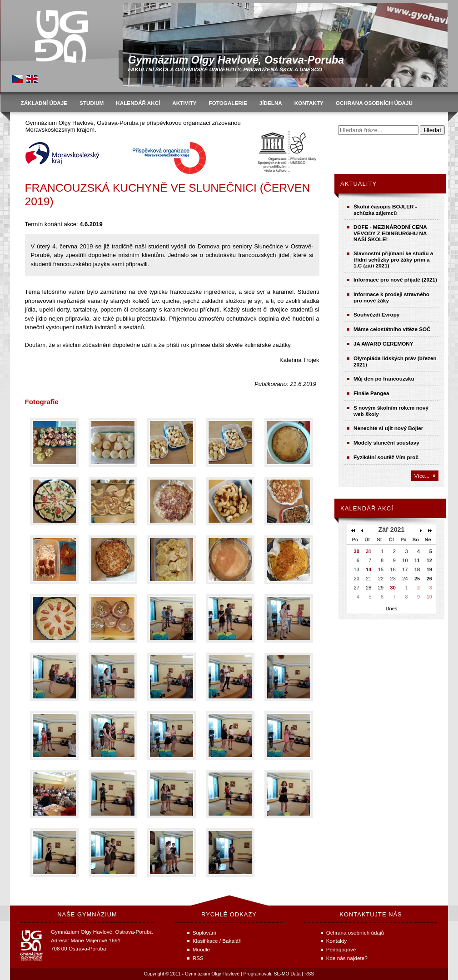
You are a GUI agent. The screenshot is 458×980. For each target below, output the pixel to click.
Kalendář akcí (367, 508)
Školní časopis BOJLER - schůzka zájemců (385, 210)
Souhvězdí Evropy (376, 314)
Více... (422, 476)
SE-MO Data (287, 974)
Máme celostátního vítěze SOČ (392, 329)
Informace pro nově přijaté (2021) (395, 280)
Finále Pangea (371, 393)
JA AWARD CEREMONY (383, 344)
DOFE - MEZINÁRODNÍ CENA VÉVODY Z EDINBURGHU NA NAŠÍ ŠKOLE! (390, 233)
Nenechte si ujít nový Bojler (388, 428)
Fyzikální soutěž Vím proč (386, 457)
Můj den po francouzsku (384, 379)
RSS (309, 974)
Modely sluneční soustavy (386, 443)
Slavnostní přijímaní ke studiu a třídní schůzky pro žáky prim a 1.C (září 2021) (393, 259)
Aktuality (358, 184)
